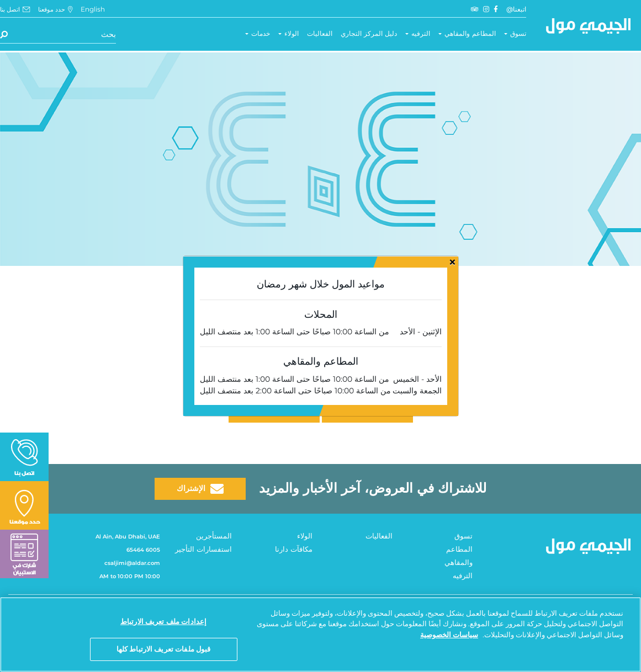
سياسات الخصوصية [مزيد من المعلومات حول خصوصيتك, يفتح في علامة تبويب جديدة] (449, 634)
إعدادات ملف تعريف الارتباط (163, 621)
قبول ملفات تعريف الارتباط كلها (164, 649)
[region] (320, 634)
